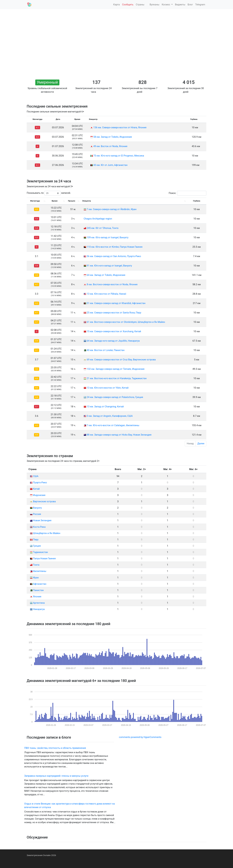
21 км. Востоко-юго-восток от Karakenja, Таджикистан (117, 378)
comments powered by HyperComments (140, 737)
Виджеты (180, 5)
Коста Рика (38, 527)
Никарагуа (37, 609)
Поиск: (188, 193)
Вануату (36, 508)
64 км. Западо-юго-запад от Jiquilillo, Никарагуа (113, 341)
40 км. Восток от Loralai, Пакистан (106, 350)
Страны (140, 5)
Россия (35, 514)
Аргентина (37, 603)
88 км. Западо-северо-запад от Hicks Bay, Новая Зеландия (119, 435)
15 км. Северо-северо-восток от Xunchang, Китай (114, 331)
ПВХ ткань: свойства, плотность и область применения (55, 748)
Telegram (200, 5)
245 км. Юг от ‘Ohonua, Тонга (103, 228)
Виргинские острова (43, 501)
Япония (36, 597)
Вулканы (154, 5)
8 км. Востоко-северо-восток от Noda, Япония (112, 284)
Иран (34, 578)
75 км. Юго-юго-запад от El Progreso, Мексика (119, 156)
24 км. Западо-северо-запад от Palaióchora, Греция (115, 397)
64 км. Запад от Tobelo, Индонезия (106, 275)
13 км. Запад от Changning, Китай (105, 407)
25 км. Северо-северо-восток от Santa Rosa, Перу (114, 313)
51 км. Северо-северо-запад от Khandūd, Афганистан (116, 303)
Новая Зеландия (41, 520)
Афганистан (38, 584)
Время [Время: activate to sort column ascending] (55, 201)
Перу (34, 540)
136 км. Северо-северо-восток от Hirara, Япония (120, 127)
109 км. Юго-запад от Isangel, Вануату (108, 237)
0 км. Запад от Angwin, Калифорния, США (110, 416)
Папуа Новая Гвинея (43, 558)
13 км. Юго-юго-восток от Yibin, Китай (108, 388)
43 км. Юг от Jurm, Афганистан (110, 165)
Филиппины (38, 571)
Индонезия (38, 495)
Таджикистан (39, 552)
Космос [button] (166, 5)
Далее (201, 443)
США (34, 476)
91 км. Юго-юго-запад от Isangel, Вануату (109, 266)
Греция (35, 546)
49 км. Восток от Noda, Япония (110, 146)
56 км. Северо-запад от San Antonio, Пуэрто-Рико (114, 256)
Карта (116, 5)
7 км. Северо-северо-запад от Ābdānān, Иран (112, 209)
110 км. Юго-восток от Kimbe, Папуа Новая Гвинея (115, 247)
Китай (35, 489)
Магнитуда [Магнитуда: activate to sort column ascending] (35, 201)
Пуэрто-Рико (38, 483)
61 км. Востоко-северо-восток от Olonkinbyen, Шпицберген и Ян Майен (126, 322)
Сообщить (128, 5)
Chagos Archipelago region (98, 219)
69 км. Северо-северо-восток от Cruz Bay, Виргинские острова (121, 360)
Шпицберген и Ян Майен (45, 533)
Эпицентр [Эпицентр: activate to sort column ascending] (87, 201)
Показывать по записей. (49, 193)
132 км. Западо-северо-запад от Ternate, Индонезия (116, 369)
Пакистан (37, 590)
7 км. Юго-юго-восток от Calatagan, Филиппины (113, 425)
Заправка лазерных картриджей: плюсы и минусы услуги (56, 776)
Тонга (35, 565)
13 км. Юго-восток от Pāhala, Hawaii (106, 294)
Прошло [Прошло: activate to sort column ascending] (72, 201)
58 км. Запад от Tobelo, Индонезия (113, 137)
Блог (190, 5)
